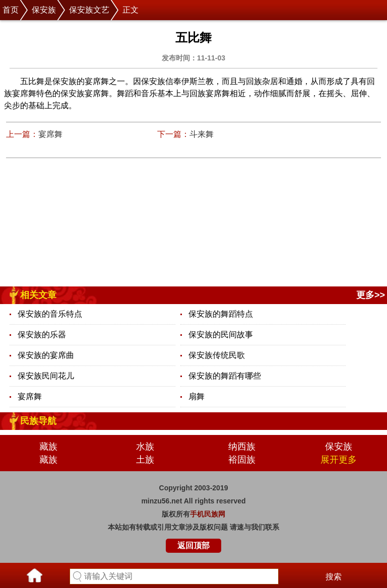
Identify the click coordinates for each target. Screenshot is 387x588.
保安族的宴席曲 (46, 355)
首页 (11, 10)
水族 (145, 447)
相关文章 (38, 295)
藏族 (48, 447)
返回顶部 (193, 545)
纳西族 (242, 447)
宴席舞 (50, 134)
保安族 (44, 10)
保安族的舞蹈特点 (221, 314)
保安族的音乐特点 (50, 314)
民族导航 (38, 421)
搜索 (334, 577)
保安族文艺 (89, 10)
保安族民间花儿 (46, 376)
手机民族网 (208, 514)
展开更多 (339, 460)
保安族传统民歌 (217, 355)
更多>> (371, 295)
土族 (145, 460)
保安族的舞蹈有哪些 (225, 376)
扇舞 (197, 396)
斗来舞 (202, 134)
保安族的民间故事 (221, 335)
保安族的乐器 (42, 335)
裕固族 (242, 460)
